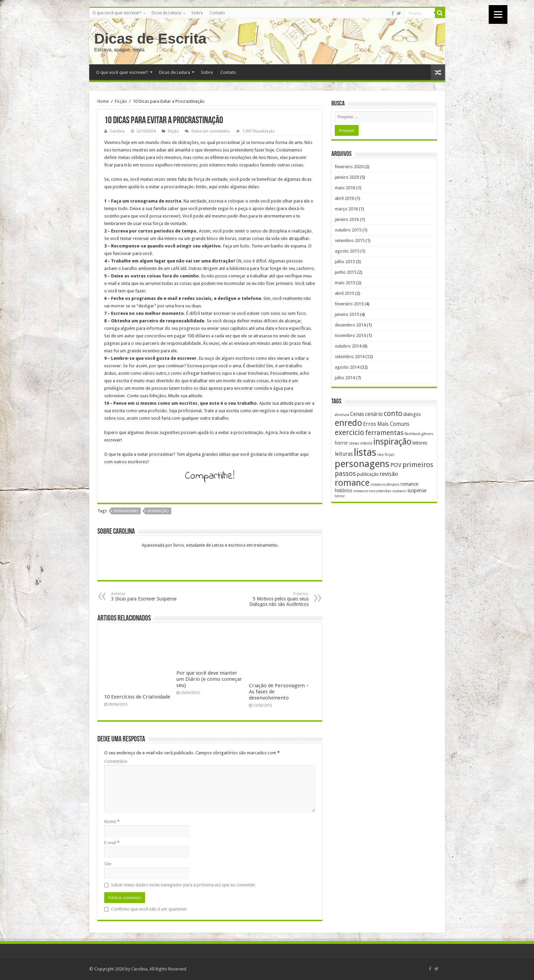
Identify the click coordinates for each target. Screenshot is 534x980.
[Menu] (498, 14)
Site (108, 864)
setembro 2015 (350, 240)
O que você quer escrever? (117, 13)
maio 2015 (345, 283)
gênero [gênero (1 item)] (427, 434)
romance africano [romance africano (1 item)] (385, 485)
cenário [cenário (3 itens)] (374, 414)
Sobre (197, 13)
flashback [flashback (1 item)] (412, 434)
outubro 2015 (348, 230)
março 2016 (346, 209)
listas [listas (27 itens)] (365, 452)
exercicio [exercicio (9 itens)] (349, 432)
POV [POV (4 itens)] (396, 465)
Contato (217, 13)
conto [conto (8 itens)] (393, 413)
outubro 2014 (348, 346)
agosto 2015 (347, 251)
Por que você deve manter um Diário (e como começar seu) (209, 679)
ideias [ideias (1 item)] (354, 443)
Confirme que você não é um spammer (146, 909)
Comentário (116, 761)
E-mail (112, 843)
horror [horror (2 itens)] (341, 443)
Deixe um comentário (211, 131)
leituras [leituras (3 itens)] (344, 454)
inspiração (158, 511)
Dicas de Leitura (166, 13)
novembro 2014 (350, 335)
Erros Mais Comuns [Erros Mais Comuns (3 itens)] (386, 424)
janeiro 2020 (347, 177)
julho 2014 (345, 378)
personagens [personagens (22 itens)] (362, 464)
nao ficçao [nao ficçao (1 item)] (386, 455)
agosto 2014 (347, 367)
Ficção (121, 101)
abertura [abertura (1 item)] (342, 415)
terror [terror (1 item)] (340, 496)
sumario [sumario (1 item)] (399, 491)
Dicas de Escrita (151, 38)
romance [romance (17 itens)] (352, 483)
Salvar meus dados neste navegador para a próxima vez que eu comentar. (184, 885)
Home (103, 101)
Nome (112, 822)
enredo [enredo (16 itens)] (348, 423)
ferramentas (126, 511)
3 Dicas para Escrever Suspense (146, 597)
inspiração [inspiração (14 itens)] (392, 442)
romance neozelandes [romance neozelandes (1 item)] (372, 491)
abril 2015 (344, 293)
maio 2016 (345, 188)
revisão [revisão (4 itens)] (389, 474)
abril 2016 (344, 198)
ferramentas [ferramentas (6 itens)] (384, 433)
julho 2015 (345, 262)
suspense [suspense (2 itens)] (417, 491)
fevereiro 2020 (349, 167)
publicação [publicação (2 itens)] (368, 474)
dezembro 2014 (350, 325)
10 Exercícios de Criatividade (137, 697)
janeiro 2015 (347, 314)
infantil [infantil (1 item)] (366, 443)
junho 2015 (345, 272)
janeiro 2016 (347, 219)
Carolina (117, 131)
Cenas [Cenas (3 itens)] (357, 414)
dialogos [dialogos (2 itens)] (412, 414)
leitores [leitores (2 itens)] (420, 443)
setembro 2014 (350, 357)
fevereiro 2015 (349, 304)
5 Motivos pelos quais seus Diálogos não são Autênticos (274, 599)
